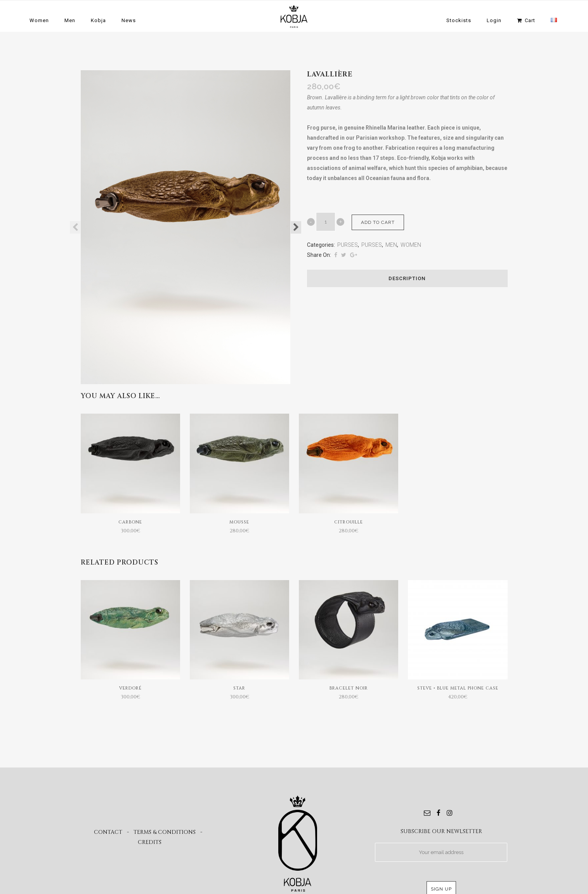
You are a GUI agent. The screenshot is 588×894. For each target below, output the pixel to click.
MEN (391, 245)
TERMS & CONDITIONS (165, 832)
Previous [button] (75, 227)
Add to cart (378, 222)
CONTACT (108, 832)
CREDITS (150, 842)
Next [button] (296, 227)
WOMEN (411, 245)
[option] (186, 227)
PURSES (348, 245)
